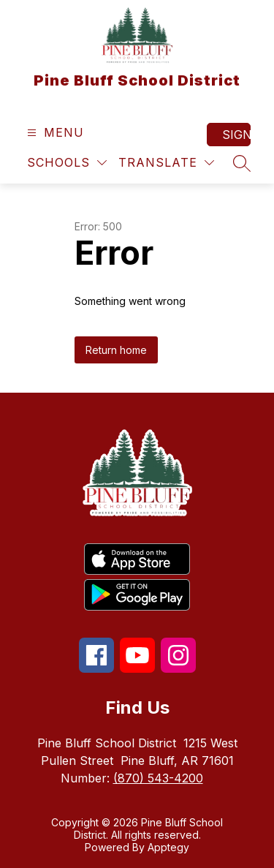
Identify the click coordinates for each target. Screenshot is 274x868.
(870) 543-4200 (158, 778)
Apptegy (168, 847)
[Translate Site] (166, 163)
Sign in (236, 135)
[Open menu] (54, 133)
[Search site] (242, 163)
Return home (116, 350)
